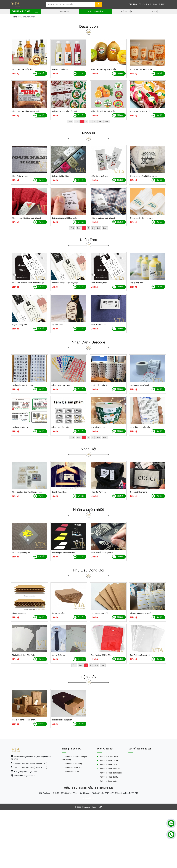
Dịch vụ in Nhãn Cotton (109, 761)
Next (100, 121)
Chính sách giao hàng (73, 763)
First (70, 121)
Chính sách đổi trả (71, 772)
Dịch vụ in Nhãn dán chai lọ (111, 773)
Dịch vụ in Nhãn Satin (108, 765)
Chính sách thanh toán (73, 768)
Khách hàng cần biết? (156, 4)
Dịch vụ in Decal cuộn (108, 781)
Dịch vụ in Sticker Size (109, 756)
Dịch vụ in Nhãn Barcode (109, 769)
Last (107, 121)
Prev (77, 121)
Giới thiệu (133, 4)
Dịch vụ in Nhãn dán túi (109, 777)
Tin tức (142, 4)
